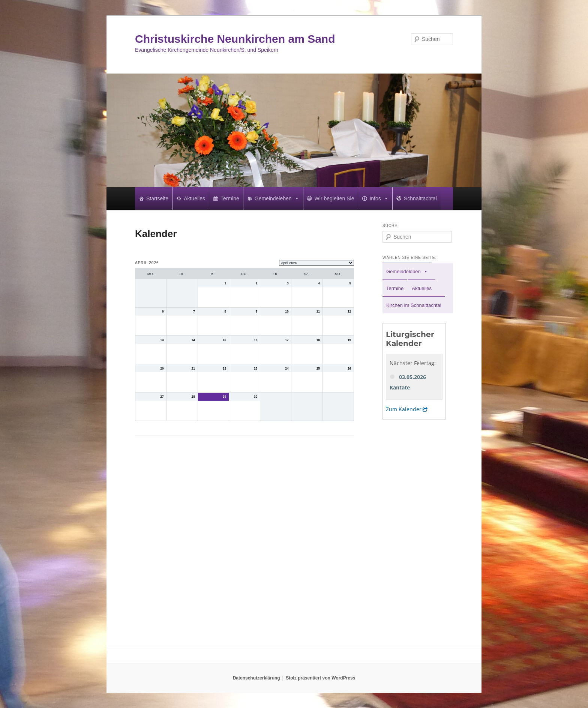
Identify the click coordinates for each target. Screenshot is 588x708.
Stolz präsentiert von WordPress (320, 678)
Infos (379, 198)
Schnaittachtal (420, 198)
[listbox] (316, 263)
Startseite (157, 198)
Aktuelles (194, 198)
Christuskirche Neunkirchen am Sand (235, 39)
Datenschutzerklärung (256, 678)
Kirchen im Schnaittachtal (414, 305)
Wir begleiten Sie (334, 198)
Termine (230, 198)
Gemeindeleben (277, 198)
